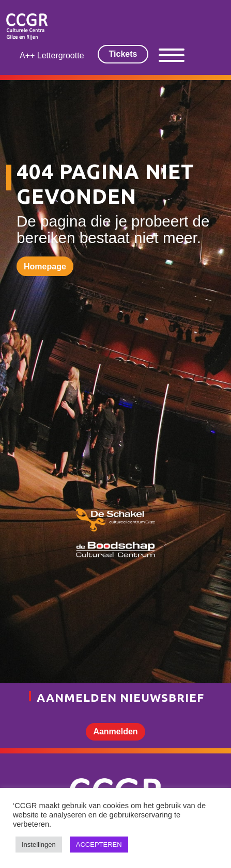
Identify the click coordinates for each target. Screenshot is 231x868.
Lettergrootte (61, 55)
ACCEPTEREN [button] (99, 845)
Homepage (45, 267)
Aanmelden (115, 732)
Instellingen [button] (39, 845)
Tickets (123, 54)
